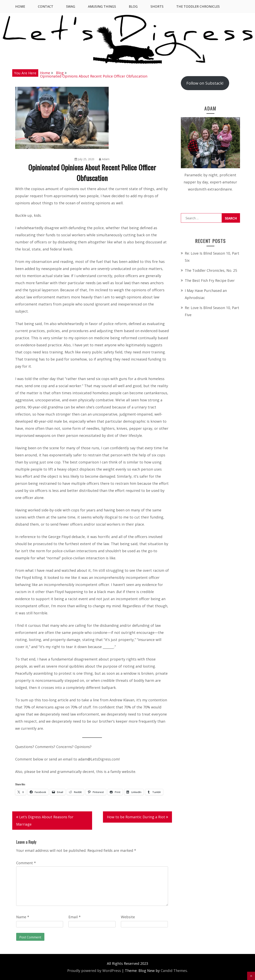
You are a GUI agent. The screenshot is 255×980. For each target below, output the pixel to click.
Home (20, 7)
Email (75, 917)
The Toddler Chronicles (198, 7)
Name (23, 917)
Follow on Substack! (205, 83)
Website (128, 917)
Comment (26, 863)
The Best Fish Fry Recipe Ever (210, 280)
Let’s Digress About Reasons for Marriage (45, 821)
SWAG (71, 7)
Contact (46, 7)
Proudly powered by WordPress (94, 971)
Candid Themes (174, 971)
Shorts (157, 7)
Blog (133, 7)
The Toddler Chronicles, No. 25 (211, 270)
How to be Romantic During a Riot (136, 817)
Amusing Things (102, 7)
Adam (104, 159)
